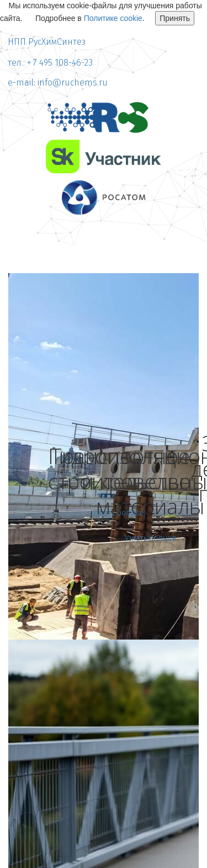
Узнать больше (150, 538)
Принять (175, 18)
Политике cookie (113, 18)
